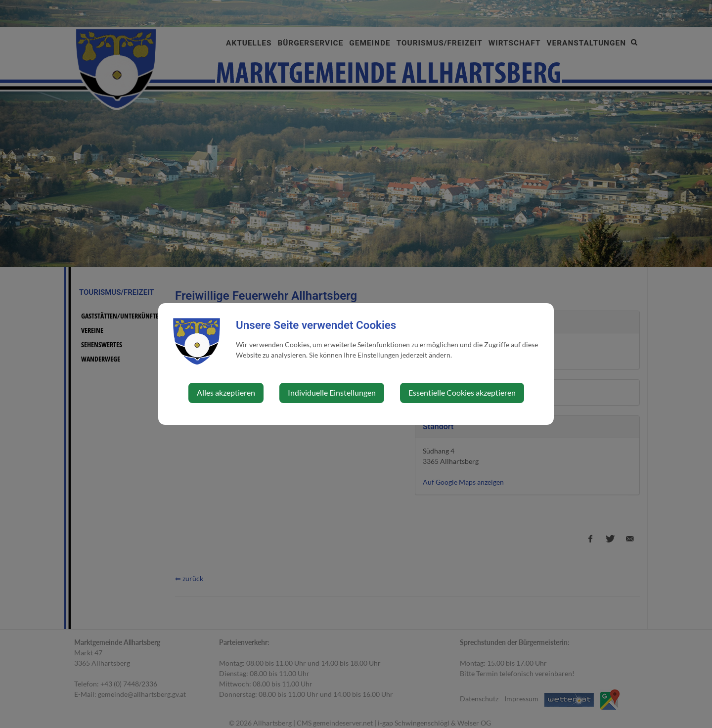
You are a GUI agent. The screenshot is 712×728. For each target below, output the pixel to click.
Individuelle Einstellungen (332, 392)
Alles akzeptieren (226, 392)
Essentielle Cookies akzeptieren (462, 392)
